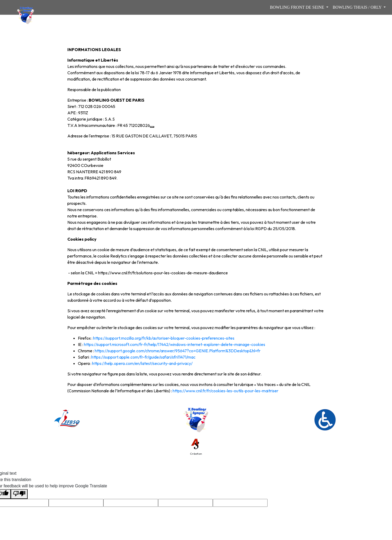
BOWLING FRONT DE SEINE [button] (298, 7)
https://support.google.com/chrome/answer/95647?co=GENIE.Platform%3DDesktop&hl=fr (178, 351)
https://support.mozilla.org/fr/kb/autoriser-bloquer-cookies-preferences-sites (164, 338)
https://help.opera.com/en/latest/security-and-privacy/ (142, 363)
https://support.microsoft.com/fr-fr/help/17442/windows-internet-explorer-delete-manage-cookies (175, 344)
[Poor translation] (19, 494)
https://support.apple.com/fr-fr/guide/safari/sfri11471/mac (143, 357)
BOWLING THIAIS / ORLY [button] (358, 7)
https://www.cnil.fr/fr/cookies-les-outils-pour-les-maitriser (225, 391)
